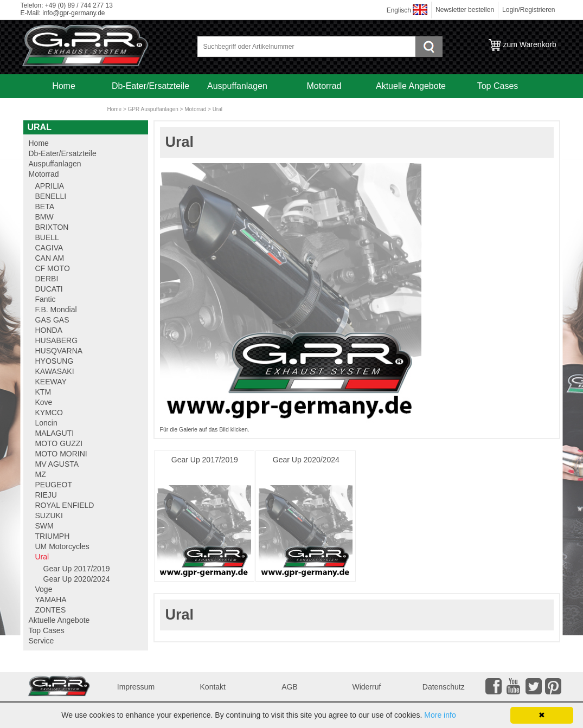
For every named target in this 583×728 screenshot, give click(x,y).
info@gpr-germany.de (73, 13)
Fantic (46, 299)
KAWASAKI (55, 371)
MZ (41, 474)
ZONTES (51, 610)
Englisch (399, 10)
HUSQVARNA (59, 351)
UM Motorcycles (62, 546)
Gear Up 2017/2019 (205, 460)
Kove (44, 402)
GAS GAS (52, 320)
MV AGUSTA (57, 464)
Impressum (136, 687)
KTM (43, 392)
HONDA (49, 330)
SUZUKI (49, 516)
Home (64, 86)
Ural (217, 109)
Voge (44, 589)
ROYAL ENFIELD (65, 505)
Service (64, 110)
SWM (44, 526)
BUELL (47, 237)
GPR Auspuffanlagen (153, 109)
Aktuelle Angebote (411, 86)
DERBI (47, 279)
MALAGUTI (55, 433)
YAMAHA (51, 600)
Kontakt (213, 687)
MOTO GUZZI (59, 443)
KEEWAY (51, 382)
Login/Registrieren (528, 10)
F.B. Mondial (56, 310)
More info (440, 715)
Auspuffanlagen (237, 86)
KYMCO (49, 413)
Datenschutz (444, 687)
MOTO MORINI (61, 454)
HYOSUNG (55, 361)
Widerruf (366, 687)
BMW (44, 217)
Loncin (46, 423)
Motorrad (324, 86)
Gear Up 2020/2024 (306, 460)
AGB (290, 687)
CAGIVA (49, 248)
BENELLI (51, 196)
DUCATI (49, 289)
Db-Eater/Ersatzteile (150, 86)
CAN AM (50, 258)
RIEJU (46, 495)
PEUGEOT (54, 485)
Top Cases (498, 86)
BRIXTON (52, 227)
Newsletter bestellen (465, 10)
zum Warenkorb (530, 44)
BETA (45, 207)
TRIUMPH (53, 536)
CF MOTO (53, 268)
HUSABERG (57, 340)
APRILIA (50, 186)
